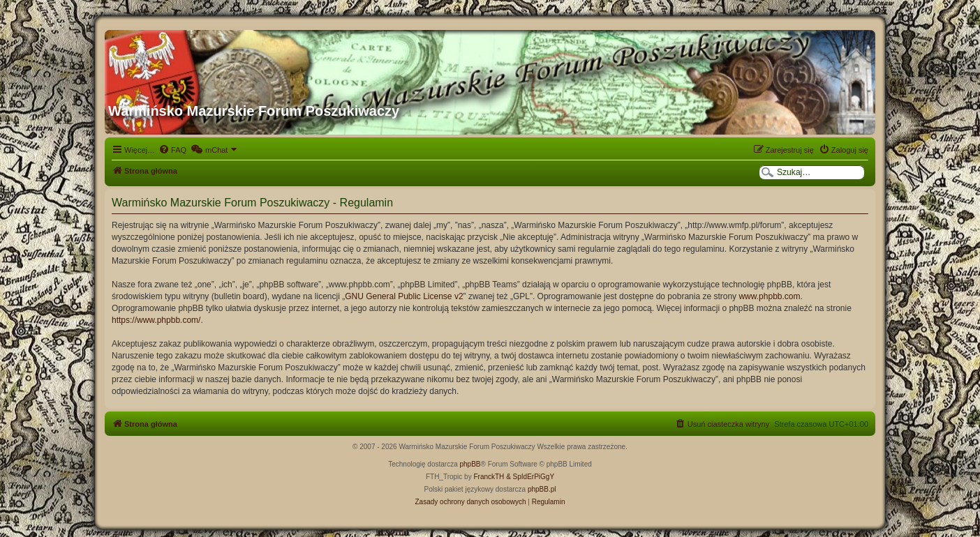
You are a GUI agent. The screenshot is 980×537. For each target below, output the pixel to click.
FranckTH (489, 477)
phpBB (470, 464)
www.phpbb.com (769, 296)
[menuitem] (172, 150)
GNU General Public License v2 (404, 296)
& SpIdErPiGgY (530, 477)
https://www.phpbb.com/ (156, 320)
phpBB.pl (542, 489)
